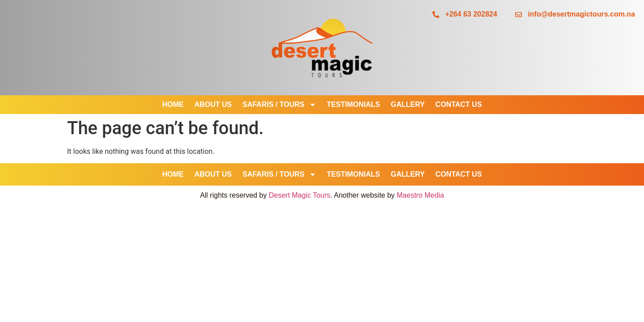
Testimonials (354, 104)
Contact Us (459, 104)
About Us (213, 104)
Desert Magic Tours (300, 195)
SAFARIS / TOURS (279, 105)
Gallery (408, 104)
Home (173, 104)
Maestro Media (420, 195)
